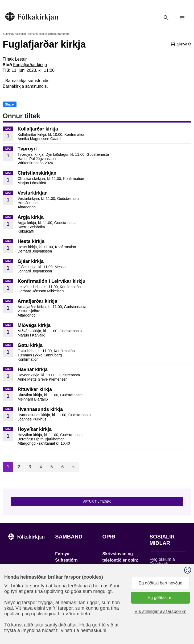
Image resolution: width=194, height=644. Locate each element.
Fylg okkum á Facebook (162, 562)
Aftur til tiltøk (97, 502)
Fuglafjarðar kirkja (30, 65)
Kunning (8, 34)
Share (9, 104)
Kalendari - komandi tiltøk (29, 34)
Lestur (21, 59)
